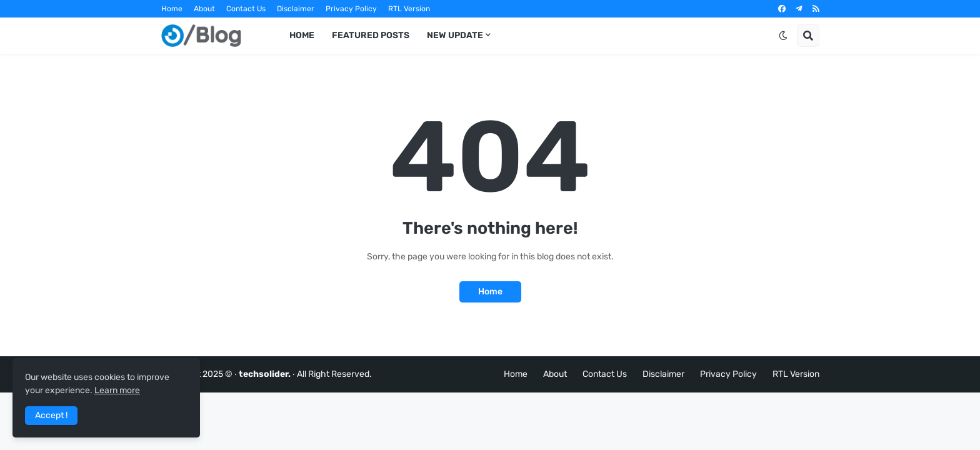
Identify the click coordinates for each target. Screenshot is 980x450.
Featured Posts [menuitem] (371, 35)
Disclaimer (296, 9)
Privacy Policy (351, 9)
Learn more (117, 390)
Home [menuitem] (302, 35)
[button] (783, 36)
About (204, 9)
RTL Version (409, 9)
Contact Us (246, 9)
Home (172, 9)
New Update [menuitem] (455, 35)
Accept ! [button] (51, 415)
